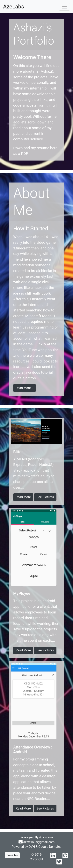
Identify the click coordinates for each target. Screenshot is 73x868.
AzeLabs (14, 7)
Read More (23, 497)
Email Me (12, 855)
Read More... (25, 388)
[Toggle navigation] (64, 7)
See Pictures (45, 497)
